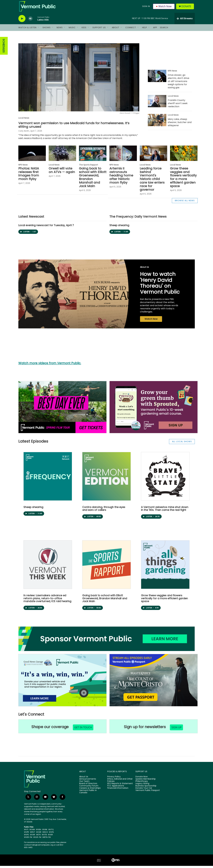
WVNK (45, 832)
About (116, 30)
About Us (144, 269)
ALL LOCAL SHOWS (182, 444)
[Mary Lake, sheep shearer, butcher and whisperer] (157, 122)
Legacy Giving (142, 786)
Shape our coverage (50, 729)
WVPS (26, 837)
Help (145, 30)
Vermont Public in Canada (88, 794)
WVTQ (51, 832)
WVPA (51, 834)
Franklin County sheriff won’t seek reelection (178, 105)
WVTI (26, 832)
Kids (84, 30)
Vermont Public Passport (148, 793)
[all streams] (185, 21)
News (60, 30)
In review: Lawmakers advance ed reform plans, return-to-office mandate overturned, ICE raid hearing (47, 600)
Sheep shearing (119, 227)
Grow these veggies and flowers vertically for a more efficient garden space (183, 179)
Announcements (88, 781)
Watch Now (164, 7)
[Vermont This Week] (48, 567)
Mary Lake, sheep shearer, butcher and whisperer (180, 124)
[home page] (42, 781)
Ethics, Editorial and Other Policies (120, 782)
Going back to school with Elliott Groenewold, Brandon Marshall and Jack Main (93, 179)
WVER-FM (28, 839)
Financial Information (118, 790)
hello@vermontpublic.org (42, 847)
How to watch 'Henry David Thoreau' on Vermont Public (160, 285)
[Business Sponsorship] (107, 641)
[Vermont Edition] (106, 478)
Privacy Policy (114, 779)
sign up (176, 729)
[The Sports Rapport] (106, 567)
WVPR (26, 834)
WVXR (33, 837)
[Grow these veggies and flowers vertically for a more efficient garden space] (184, 155)
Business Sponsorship (146, 788)
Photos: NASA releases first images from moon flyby (29, 176)
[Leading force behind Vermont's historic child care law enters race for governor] (153, 155)
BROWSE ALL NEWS (185, 203)
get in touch (83, 729)
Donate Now (142, 779)
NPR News (172, 73)
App (155, 30)
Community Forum (89, 788)
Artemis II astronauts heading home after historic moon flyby (121, 178)
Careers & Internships (90, 790)
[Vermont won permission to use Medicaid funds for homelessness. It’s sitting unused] (79, 79)
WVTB (44, 837)
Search (164, 30)
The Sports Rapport (89, 167)
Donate (187, 7)
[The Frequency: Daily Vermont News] (48, 478)
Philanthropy (142, 783)
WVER (50, 837)
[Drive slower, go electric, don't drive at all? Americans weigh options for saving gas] (157, 78)
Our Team (84, 783)
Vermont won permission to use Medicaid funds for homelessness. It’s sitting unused (74, 127)
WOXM (32, 832)
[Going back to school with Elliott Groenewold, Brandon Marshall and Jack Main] (93, 155)
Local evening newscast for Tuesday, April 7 (46, 227)
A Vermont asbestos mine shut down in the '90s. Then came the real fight (165, 511)
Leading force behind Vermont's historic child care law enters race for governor (152, 181)
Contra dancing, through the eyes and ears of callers (104, 511)
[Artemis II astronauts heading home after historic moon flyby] (123, 155)
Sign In (146, 7)
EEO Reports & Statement (120, 786)
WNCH (45, 834)
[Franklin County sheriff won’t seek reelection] (157, 103)
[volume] (30, 21)
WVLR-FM (37, 839)
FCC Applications (116, 788)
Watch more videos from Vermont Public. (50, 365)
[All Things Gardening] (165, 567)
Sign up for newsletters (145, 729)
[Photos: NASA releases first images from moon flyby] (32, 155)
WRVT (33, 834)
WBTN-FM (47, 839)
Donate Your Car (144, 790)
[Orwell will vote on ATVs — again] (62, 155)
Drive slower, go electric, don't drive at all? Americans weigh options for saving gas (178, 83)
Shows (47, 30)
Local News (24, 120)
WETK (38, 837)
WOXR (39, 834)
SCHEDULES (4, 48)
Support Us (99, 30)
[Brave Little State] (165, 478)
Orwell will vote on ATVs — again (62, 172)
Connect (131, 30)
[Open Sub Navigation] (39, 30)
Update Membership (146, 781)
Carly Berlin (24, 133)
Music (72, 30)
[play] (22, 21)
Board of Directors (88, 786)
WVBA (39, 832)
